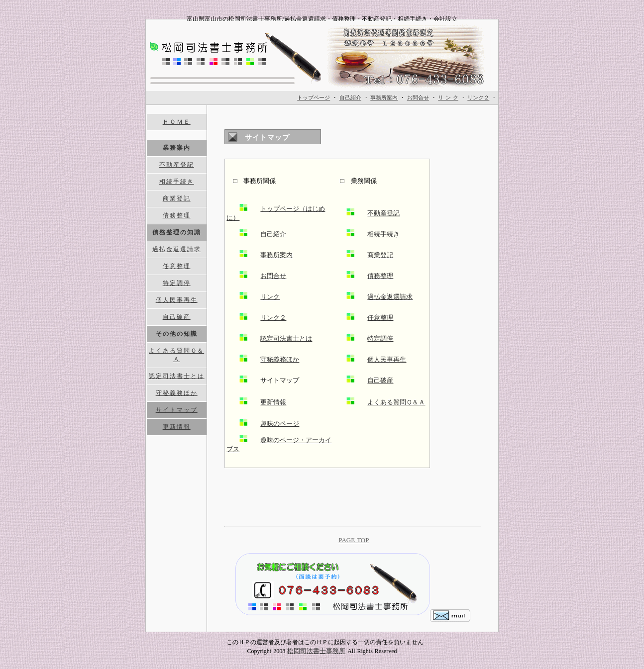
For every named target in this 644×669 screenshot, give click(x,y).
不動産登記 (383, 213)
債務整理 (380, 276)
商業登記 (380, 255)
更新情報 (273, 402)
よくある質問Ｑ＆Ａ (396, 402)
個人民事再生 (387, 359)
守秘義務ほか (280, 359)
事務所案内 (276, 255)
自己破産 (380, 380)
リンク (270, 297)
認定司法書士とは (286, 338)
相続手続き (383, 234)
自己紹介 (273, 234)
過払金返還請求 (390, 297)
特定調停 (380, 338)
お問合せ (273, 276)
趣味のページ (280, 424)
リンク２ (273, 318)
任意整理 (380, 318)
